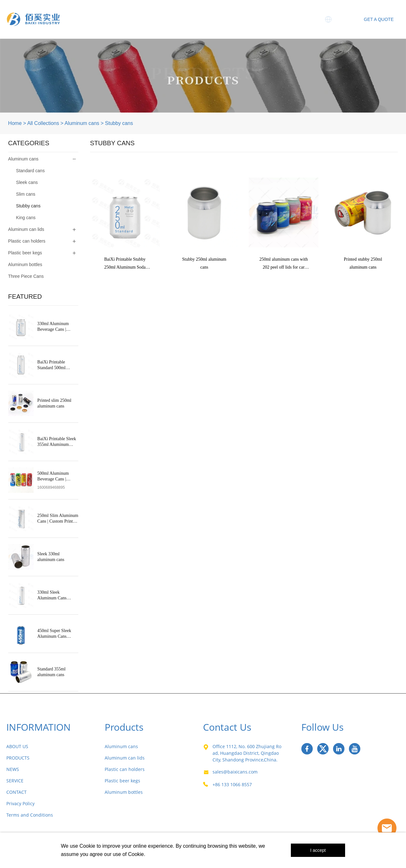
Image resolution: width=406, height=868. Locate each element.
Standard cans (30, 171)
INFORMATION (39, 727)
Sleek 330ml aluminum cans (51, 557)
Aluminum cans (82, 123)
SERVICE (15, 781)
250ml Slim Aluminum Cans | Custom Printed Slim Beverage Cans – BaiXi (58, 519)
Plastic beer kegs (25, 253)
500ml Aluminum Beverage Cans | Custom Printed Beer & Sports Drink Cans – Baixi (58, 476)
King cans (26, 218)
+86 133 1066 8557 (232, 784)
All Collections (43, 123)
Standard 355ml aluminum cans (52, 672)
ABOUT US (17, 746)
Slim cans (26, 194)
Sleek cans (27, 182)
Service (283, 13)
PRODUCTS (18, 758)
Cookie (87, 846)
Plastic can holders (27, 241)
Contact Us (278, 26)
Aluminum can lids (26, 229)
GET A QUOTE (379, 19)
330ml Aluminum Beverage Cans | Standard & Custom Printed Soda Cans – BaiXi (56, 327)
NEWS (13, 769)
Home (88, 13)
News (252, 13)
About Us (122, 13)
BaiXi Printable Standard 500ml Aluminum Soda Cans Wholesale (57, 365)
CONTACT (16, 792)
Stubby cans (119, 123)
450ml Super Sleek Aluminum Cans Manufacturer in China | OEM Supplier (58, 634)
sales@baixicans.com (235, 772)
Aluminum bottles (25, 264)
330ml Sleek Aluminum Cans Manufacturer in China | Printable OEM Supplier (58, 595)
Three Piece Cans (208, 13)
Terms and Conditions (30, 815)
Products (159, 13)
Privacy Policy (20, 803)
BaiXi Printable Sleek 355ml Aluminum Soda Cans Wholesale (57, 442)
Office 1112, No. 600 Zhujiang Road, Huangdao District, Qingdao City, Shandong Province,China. (247, 753)
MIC (245, 26)
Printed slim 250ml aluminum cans (54, 403)
